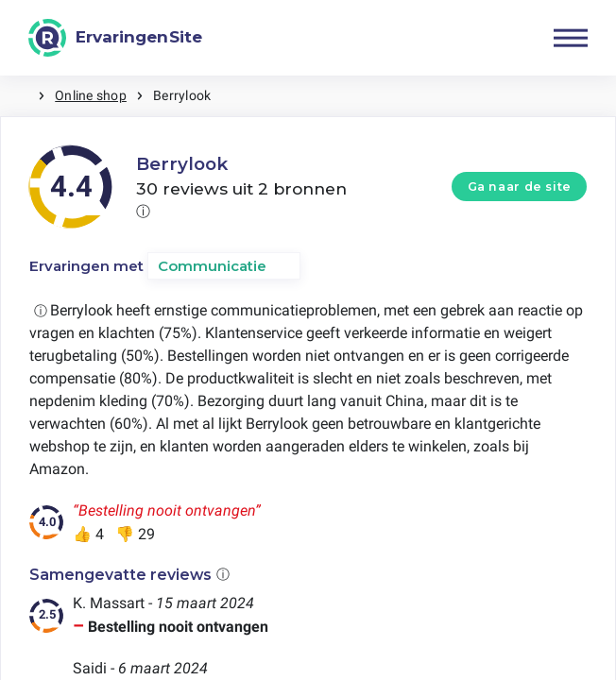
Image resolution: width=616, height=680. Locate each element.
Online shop (91, 95)
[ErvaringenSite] (115, 38)
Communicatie (212, 266)
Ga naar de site (520, 187)
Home (19, 96)
